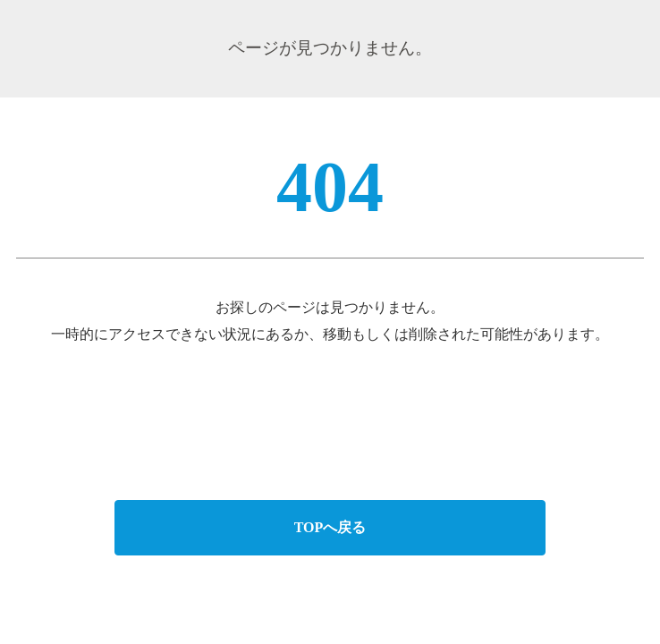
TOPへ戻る (330, 527)
